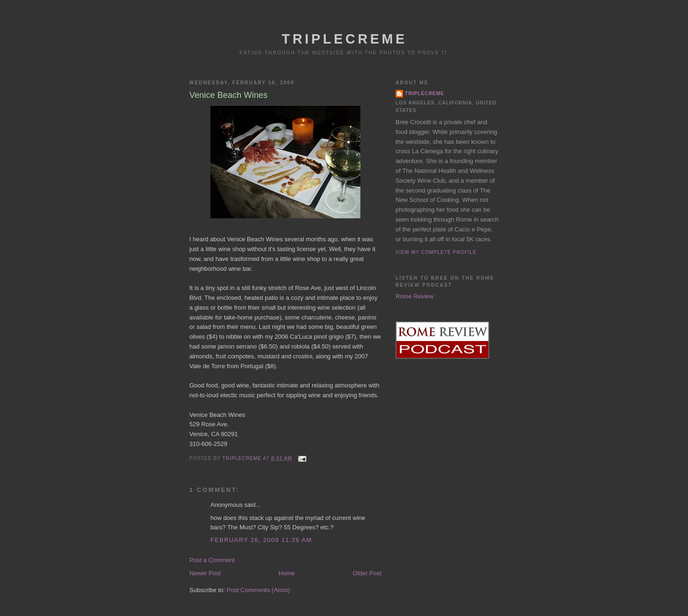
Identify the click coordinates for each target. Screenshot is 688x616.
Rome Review (415, 296)
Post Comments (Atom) (258, 590)
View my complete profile (436, 252)
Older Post (367, 573)
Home (287, 573)
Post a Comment (212, 560)
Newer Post (205, 573)
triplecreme (425, 93)
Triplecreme (344, 39)
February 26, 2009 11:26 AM (261, 540)
